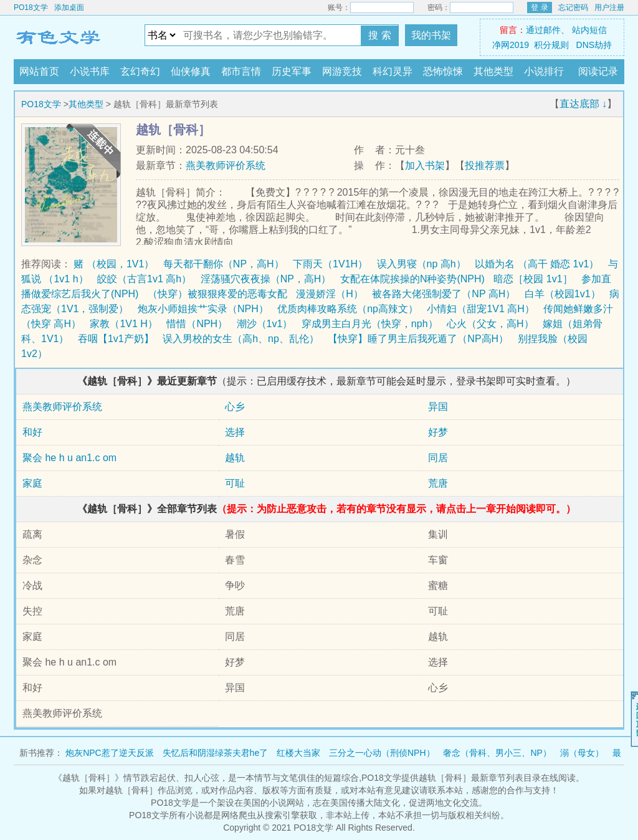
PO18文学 (31, 7)
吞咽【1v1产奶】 (116, 339)
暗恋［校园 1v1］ (533, 279)
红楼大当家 (298, 753)
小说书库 (90, 71)
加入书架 (425, 165)
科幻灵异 (393, 71)
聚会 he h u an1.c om (69, 458)
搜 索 (379, 35)
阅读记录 (598, 71)
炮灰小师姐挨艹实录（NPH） (203, 309)
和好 (32, 432)
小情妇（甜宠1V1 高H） (480, 309)
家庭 (32, 483)
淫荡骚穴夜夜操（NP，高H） (266, 279)
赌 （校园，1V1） (114, 264)
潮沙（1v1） (265, 324)
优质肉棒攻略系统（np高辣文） (348, 309)
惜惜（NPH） (197, 324)
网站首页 (39, 71)
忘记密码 (573, 7)
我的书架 (431, 35)
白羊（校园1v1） (563, 294)
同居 (438, 458)
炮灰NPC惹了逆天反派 (110, 753)
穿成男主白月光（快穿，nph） (370, 324)
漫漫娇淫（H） (330, 294)
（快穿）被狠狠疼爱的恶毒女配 (217, 294)
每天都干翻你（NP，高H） (224, 264)
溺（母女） (582, 753)
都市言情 (241, 71)
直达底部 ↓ (583, 104)
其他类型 (493, 71)
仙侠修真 (191, 71)
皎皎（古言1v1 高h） (144, 279)
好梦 (438, 432)
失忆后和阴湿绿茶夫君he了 (216, 753)
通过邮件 (543, 30)
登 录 (539, 7)
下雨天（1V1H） (330, 264)
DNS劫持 (594, 45)
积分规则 (551, 45)
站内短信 (589, 30)
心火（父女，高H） (490, 324)
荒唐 (438, 483)
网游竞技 (342, 71)
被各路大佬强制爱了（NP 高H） (444, 294)
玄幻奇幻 (140, 71)
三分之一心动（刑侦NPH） (382, 753)
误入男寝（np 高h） (421, 264)
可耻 (235, 483)
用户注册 (609, 7)
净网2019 (511, 45)
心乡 (235, 407)
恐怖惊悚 (443, 71)
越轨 (235, 458)
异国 (438, 407)
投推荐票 (485, 165)
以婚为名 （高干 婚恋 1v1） (537, 264)
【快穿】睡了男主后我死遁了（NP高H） (418, 339)
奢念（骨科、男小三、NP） (497, 753)
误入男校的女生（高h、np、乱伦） (241, 339)
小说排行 (544, 71)
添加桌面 (69, 7)
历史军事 (292, 71)
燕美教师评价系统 (226, 165)
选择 (235, 432)
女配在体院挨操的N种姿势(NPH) (412, 279)
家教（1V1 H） (123, 324)
